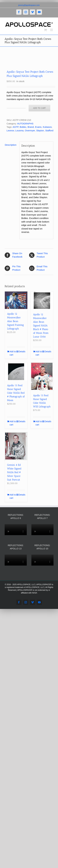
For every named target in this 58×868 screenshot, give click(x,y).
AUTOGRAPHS (25, 124)
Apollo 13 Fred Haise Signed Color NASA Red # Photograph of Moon (16, 393)
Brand (31, 127)
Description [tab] (11, 145)
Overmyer (30, 130)
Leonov (10, 130)
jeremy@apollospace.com (29, 5)
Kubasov (47, 127)
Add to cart (39, 108)
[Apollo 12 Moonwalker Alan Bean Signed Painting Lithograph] (16, 300)
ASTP (16, 127)
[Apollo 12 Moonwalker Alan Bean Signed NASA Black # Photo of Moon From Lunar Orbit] (42, 300)
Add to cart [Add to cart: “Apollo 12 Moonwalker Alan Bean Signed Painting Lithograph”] (13, 353)
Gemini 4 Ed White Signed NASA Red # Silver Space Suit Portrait (14, 472)
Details (22, 352)
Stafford (49, 130)
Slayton (40, 130)
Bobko (23, 127)
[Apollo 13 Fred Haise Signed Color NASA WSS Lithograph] (42, 376)
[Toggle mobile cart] (45, 30)
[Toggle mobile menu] (52, 30)
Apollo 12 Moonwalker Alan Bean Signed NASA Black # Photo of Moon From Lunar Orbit (41, 326)
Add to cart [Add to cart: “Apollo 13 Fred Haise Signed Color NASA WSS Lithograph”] (39, 423)
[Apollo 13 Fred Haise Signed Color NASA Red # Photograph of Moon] (16, 371)
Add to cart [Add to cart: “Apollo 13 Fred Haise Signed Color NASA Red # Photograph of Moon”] (13, 423)
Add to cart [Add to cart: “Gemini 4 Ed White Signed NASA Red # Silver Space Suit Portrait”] (13, 496)
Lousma (19, 130)
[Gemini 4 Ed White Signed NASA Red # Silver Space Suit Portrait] (16, 446)
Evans (38, 127)
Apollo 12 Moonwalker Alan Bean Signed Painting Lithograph (15, 321)
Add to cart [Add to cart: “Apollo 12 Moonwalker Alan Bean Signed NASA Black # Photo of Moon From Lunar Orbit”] (39, 353)
